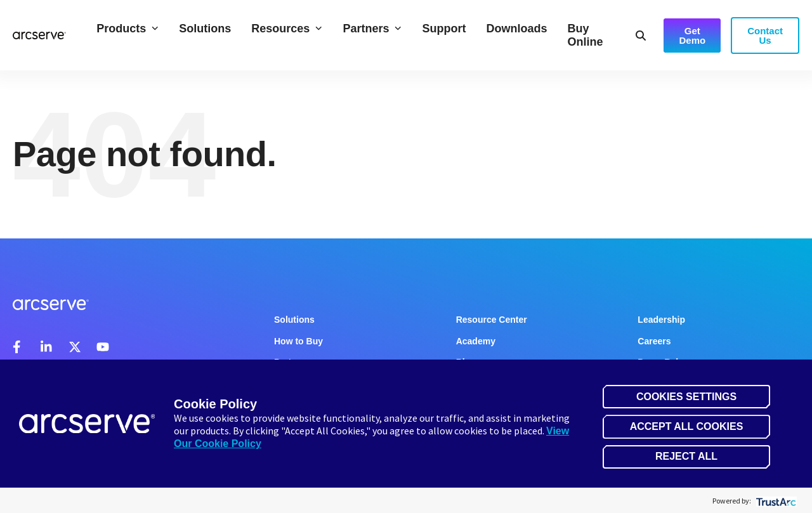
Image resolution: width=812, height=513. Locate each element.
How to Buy (298, 341)
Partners (372, 29)
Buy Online (585, 35)
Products (128, 29)
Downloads (516, 29)
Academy (476, 341)
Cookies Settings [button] (686, 397)
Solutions (205, 29)
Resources (287, 29)
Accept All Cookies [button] (687, 426)
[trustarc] (775, 501)
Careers (654, 341)
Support (444, 29)
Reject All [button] (686, 456)
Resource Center (492, 320)
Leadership (661, 320)
